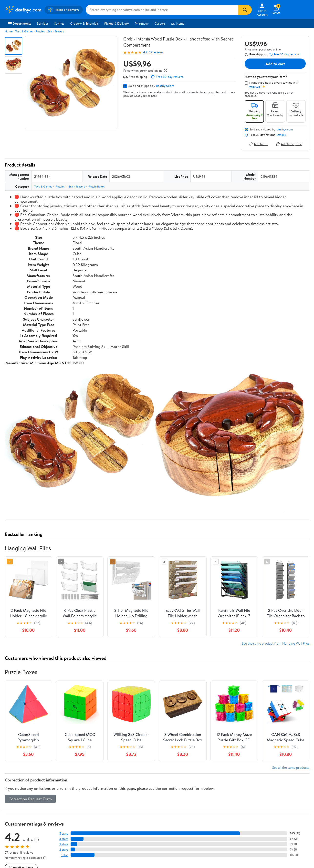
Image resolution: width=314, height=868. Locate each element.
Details (281, 135)
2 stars (64, 850)
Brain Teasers (56, 31)
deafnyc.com (165, 86)
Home (9, 31)
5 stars (64, 833)
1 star (65, 855)
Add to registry (289, 144)
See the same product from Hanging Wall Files (276, 643)
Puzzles (40, 31)
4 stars (64, 839)
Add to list (258, 144)
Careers (160, 23)
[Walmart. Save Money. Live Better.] (23, 10)
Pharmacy (142, 23)
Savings (59, 23)
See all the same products (291, 767)
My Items (178, 23)
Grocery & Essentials (84, 23)
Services (43, 23)
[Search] (245, 10)
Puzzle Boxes (97, 186)
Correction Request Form (30, 799)
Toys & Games (24, 31)
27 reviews (156, 52)
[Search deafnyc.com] (162, 10)
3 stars (64, 844)
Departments (19, 23)
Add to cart (275, 64)
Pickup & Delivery (117, 23)
